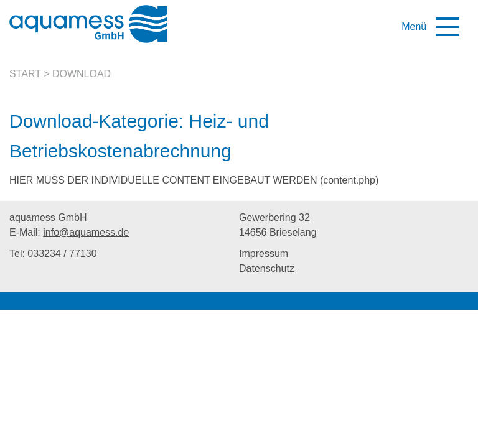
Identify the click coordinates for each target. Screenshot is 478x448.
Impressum (264, 254)
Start (25, 74)
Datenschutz (267, 268)
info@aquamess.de (86, 232)
